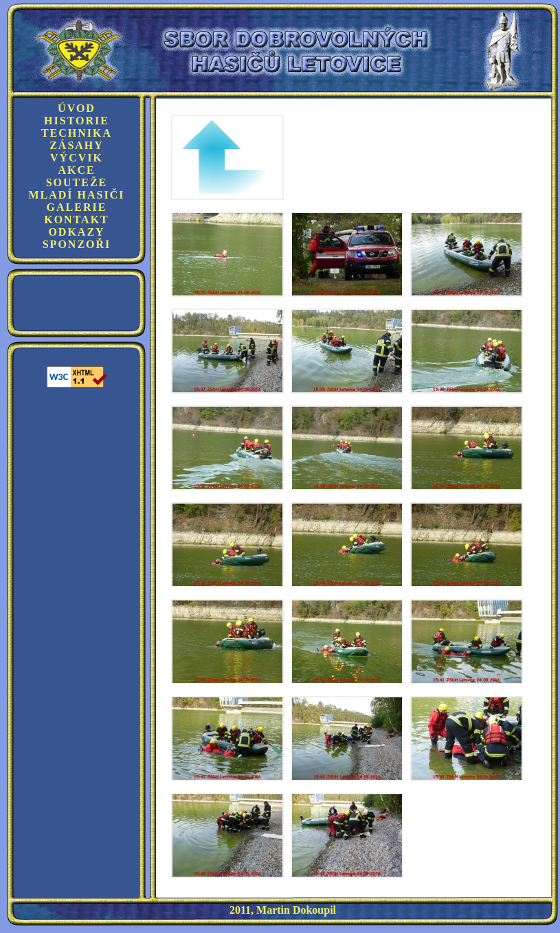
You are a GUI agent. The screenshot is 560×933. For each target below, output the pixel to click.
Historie (77, 121)
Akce (76, 170)
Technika (77, 133)
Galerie (77, 207)
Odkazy (76, 232)
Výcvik (77, 158)
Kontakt (77, 220)
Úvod (77, 108)
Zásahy (77, 145)
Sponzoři (77, 244)
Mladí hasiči (76, 195)
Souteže (77, 182)
